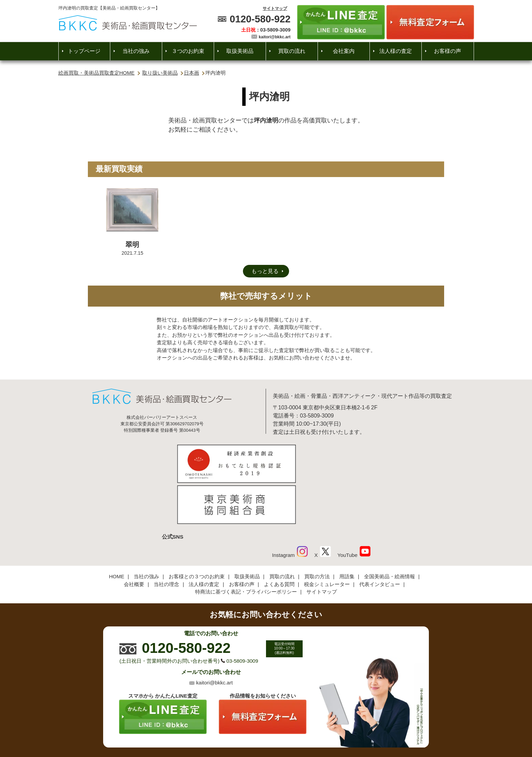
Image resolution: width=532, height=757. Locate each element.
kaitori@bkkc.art (275, 37)
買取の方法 (317, 530)
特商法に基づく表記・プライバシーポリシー (246, 546)
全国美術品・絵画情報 (389, 530)
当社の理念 (166, 538)
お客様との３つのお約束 (197, 530)
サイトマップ (275, 8)
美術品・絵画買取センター (254, 731)
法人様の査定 (396, 51)
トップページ (84, 51)
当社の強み (136, 51)
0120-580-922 (260, 19)
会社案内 (344, 51)
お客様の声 (448, 51)
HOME (117, 530)
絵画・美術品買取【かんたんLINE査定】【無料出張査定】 (128, 23)
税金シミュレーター (327, 538)
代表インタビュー (380, 538)
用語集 (347, 530)
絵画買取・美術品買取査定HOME (97, 73)
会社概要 (134, 538)
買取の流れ (292, 51)
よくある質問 (279, 538)
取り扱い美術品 (160, 73)
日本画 (192, 73)
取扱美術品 (240, 51)
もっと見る (265, 271)
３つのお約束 (188, 51)
